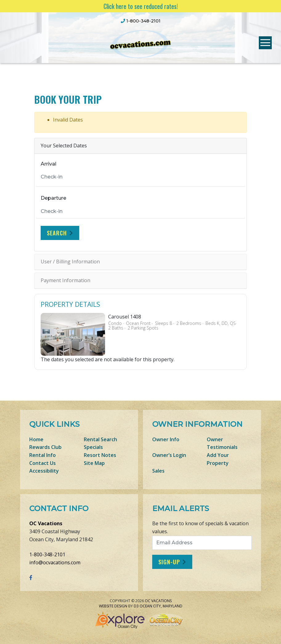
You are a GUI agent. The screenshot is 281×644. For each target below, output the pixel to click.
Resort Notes (100, 455)
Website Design (113, 606)
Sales (158, 471)
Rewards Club (45, 447)
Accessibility (44, 471)
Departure (53, 198)
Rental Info (43, 455)
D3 (136, 606)
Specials (93, 447)
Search (57, 233)
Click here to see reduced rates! (141, 6)
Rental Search (100, 439)
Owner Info (166, 439)
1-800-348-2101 (47, 554)
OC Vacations (46, 523)
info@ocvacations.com (55, 562)
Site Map (94, 463)
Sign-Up (169, 562)
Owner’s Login (169, 455)
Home (36, 439)
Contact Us (43, 463)
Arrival (49, 164)
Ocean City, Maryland (161, 606)
